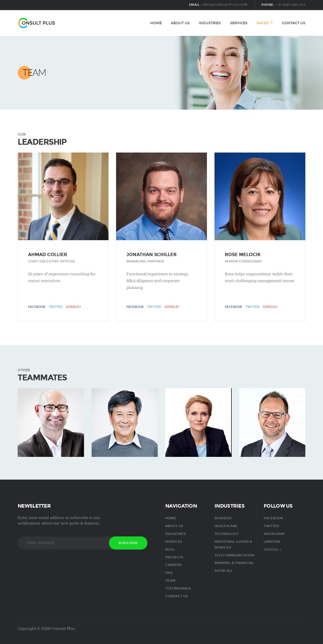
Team (170, 581)
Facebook (37, 307)
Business (223, 518)
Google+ (74, 307)
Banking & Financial (234, 563)
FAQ (169, 573)
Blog (170, 550)
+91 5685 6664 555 (291, 5)
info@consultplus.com (225, 5)
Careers (173, 565)
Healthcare (226, 526)
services (239, 23)
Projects (174, 557)
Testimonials (178, 588)
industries (210, 23)
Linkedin (272, 542)
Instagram (274, 534)
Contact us (294, 23)
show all (223, 571)
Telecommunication (234, 555)
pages (263, 23)
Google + (272, 550)
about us (180, 23)
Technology (226, 534)
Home (156, 23)
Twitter (56, 307)
